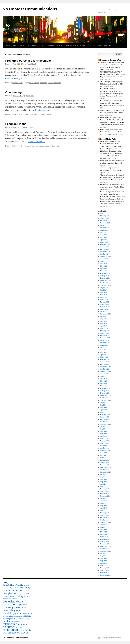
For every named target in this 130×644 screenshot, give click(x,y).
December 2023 (105, 278)
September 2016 (105, 472)
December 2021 (105, 336)
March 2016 (104, 486)
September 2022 (105, 314)
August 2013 (104, 554)
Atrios (8, 45)
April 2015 (104, 508)
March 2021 (104, 357)
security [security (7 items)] (19, 627)
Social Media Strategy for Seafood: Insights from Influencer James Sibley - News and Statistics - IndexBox (112, 201)
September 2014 (105, 522)
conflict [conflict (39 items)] (24, 590)
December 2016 (105, 465)
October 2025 (105, 225)
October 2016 (105, 470)
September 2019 (105, 400)
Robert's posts (17, 83)
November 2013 (105, 546)
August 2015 (104, 501)
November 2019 (105, 395)
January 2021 (105, 362)
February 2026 (105, 216)
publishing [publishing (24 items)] (9, 621)
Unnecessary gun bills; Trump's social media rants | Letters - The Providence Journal (112, 187)
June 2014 (104, 530)
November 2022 (105, 309)
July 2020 (103, 376)
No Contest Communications (30, 9)
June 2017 (104, 453)
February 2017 (105, 460)
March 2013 (104, 565)
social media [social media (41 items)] (11, 630)
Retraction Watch (71, 45)
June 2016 (104, 479)
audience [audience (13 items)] (19, 587)
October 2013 (105, 549)
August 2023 (104, 288)
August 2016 (104, 474)
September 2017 (105, 450)
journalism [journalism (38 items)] (19, 607)
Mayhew (51, 45)
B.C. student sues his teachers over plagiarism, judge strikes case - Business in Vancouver (111, 103)
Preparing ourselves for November (28, 61)
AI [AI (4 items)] (24, 585)
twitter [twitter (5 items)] (5, 633)
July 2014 (103, 527)
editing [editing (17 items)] (19, 596)
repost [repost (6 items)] (20, 624)
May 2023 (104, 295)
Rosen (83, 45)
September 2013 (105, 551)
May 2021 (104, 352)
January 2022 (105, 333)
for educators (34, 83)
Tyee (99, 45)
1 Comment (55, 146)
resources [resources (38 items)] (9, 627)
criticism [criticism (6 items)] (25, 593)
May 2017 (104, 455)
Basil (14, 45)
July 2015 (103, 503)
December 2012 (105, 573)
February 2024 (105, 273)
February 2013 (105, 568)
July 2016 (103, 477)
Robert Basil (31, 64)
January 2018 (105, 443)
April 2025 (104, 240)
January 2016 (105, 491)
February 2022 (105, 331)
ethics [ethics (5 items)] (5, 599)
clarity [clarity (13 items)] (27, 587)
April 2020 (104, 383)
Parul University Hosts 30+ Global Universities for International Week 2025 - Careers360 (111, 132)
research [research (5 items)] (26, 624)
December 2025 (105, 221)
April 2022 (104, 326)
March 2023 (104, 300)
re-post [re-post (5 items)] (18, 621)
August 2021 (104, 345)
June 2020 (104, 379)
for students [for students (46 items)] (11, 604)
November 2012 (105, 575)
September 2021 (105, 343)
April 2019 (104, 410)
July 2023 (103, 290)
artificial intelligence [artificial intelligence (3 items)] (8, 588)
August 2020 (104, 374)
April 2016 (104, 484)
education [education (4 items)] (27, 596)
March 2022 (104, 328)
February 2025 (105, 244)
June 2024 (104, 264)
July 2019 (103, 405)
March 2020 (104, 386)
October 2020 (105, 369)
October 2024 (105, 254)
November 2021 (105, 338)
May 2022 (104, 324)
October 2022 (105, 312)
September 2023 (105, 285)
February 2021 (105, 359)
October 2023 (105, 283)
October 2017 (105, 448)
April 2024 (104, 268)
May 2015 (104, 506)
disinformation (34, 146)
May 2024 (104, 266)
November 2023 (105, 280)
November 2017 (105, 446)
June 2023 (104, 292)
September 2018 (105, 424)
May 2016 (104, 482)
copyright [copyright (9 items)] (7, 593)
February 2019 (105, 415)
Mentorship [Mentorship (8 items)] (27, 613)
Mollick (59, 45)
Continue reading (14, 78)
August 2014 (104, 525)
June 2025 (104, 235)
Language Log (33, 45)
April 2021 (104, 355)
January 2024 (105, 276)
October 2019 (105, 398)
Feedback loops (16, 124)
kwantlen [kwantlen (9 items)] (7, 610)
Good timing (14, 92)
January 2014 (105, 542)
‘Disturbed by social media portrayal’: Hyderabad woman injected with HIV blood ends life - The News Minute (112, 177)
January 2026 (105, 218)
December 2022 (105, 307)
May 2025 (104, 237)
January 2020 (105, 391)
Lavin (43, 45)
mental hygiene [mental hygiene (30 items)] (12, 613)
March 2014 (104, 537)
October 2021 (105, 340)
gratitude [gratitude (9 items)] (23, 605)
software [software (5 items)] (23, 630)
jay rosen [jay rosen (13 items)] (7, 608)
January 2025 (105, 247)
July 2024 (103, 261)
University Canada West (111, 60)
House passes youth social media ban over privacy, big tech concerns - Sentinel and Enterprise (112, 194)
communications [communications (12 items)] (10, 590)
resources (43, 83)
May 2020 (104, 381)
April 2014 (104, 534)
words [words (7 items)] (21, 633)
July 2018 (103, 429)
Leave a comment (54, 83)
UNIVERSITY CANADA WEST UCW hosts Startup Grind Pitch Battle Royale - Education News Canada (112, 74)
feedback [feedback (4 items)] (10, 599)
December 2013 (105, 544)
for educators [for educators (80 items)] (13, 601)
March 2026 (104, 213)
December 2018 (105, 419)
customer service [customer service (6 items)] (9, 596)
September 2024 (105, 256)
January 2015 (105, 515)
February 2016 (105, 489)
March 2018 (104, 439)
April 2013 (104, 563)
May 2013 (104, 561)
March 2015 (104, 510)
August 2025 (104, 230)
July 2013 (103, 556)
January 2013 (105, 570)
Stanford (91, 45)
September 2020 (105, 371)
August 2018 (104, 427)
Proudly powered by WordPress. (111, 638)
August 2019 (104, 403)
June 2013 (104, 558)
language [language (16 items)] (16, 610)
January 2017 (105, 462)
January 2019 (105, 417)
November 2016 (105, 467)
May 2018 (104, 434)
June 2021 (104, 350)
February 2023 (105, 302)
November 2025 (105, 223)
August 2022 (104, 316)
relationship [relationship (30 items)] (10, 624)
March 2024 (104, 271)
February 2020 (105, 388)
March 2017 (104, 458)
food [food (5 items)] (15, 599)
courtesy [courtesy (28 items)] (17, 593)
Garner (22, 45)
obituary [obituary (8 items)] (27, 616)
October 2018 (105, 422)
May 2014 (104, 532)
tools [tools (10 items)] (28, 630)
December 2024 (105, 249)
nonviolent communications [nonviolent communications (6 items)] (13, 616)
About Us (107, 45)
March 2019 (104, 412)
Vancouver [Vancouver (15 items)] (13, 633)
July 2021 (103, 347)
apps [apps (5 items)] (27, 585)
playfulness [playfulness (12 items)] (19, 618)
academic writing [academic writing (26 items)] (13, 585)
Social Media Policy (109, 139)
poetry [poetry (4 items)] (27, 619)
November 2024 (105, 252)
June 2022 (104, 321)
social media (34, 114)
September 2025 (105, 228)
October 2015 (105, 498)
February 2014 (105, 539)
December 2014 (105, 518)
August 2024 (104, 259)
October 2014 (105, 520)
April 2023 (104, 297)
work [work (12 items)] (27, 633)
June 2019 (104, 407)
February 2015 (105, 513)
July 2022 (103, 319)
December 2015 (105, 494)
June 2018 (104, 431)
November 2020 (105, 367)
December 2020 (105, 364)
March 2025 (104, 242)
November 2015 (105, 496)
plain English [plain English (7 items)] (8, 619)
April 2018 (104, 436)
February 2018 (105, 441)
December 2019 (105, 393)
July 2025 (103, 233)
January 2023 (105, 304)
